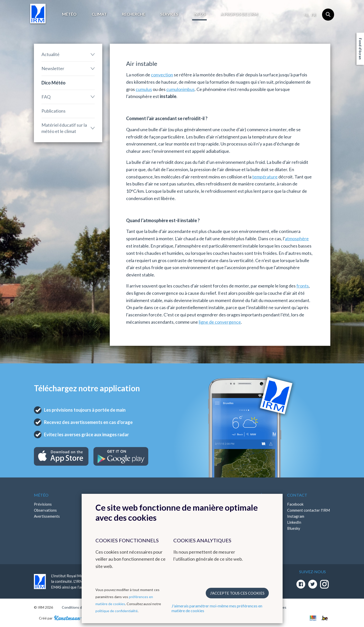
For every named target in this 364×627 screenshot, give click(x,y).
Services (169, 14)
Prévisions (43, 504)
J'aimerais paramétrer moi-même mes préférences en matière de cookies (217, 608)
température (265, 177)
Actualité (50, 54)
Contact (297, 495)
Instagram (296, 516)
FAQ (46, 97)
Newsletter (53, 68)
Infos (199, 14)
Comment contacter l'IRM (308, 510)
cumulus (144, 89)
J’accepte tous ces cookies (237, 593)
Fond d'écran (360, 49)
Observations (45, 510)
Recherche (134, 14)
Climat (99, 14)
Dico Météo (54, 83)
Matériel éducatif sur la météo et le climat (64, 128)
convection (162, 75)
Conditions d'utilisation (80, 607)
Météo (69, 14)
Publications (54, 111)
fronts (303, 286)
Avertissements (47, 516)
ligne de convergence (220, 322)
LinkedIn (294, 522)
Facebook (295, 504)
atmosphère (297, 238)
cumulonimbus (180, 89)
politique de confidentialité (117, 611)
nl (306, 15)
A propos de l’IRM (239, 14)
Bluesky (294, 528)
